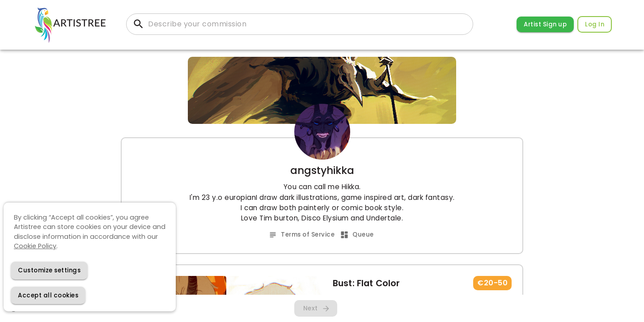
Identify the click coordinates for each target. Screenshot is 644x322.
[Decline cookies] (49, 270)
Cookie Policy (35, 246)
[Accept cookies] (48, 295)
